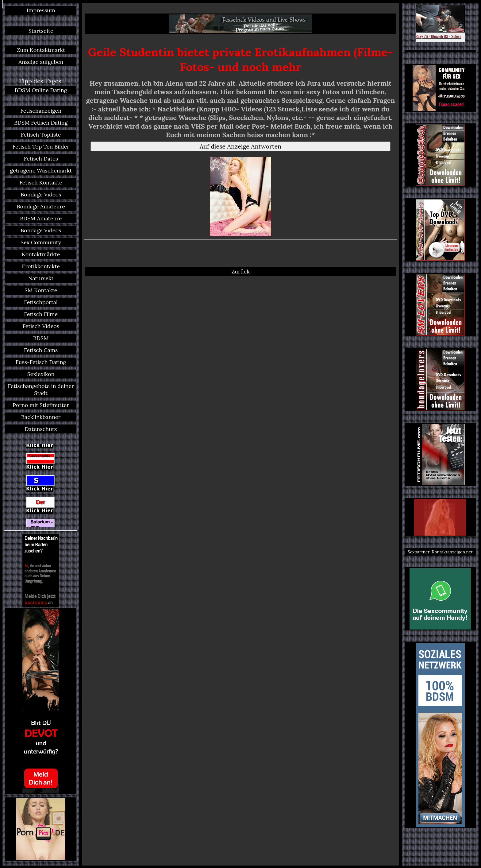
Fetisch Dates (41, 159)
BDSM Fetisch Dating (41, 123)
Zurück (240, 271)
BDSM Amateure (41, 218)
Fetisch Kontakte (41, 182)
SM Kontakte (41, 290)
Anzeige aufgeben (41, 62)
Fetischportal (41, 302)
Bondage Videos (41, 194)
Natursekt (41, 278)
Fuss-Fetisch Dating (41, 362)
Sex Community (41, 242)
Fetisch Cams (41, 350)
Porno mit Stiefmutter (41, 405)
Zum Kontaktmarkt (41, 50)
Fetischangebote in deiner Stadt (41, 389)
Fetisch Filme (41, 314)
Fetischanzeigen (41, 111)
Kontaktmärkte (41, 254)
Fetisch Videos (41, 326)
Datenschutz (41, 429)
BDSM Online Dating (41, 90)
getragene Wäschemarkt (41, 170)
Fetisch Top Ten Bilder (41, 147)
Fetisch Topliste (41, 135)
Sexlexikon (41, 374)
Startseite (41, 31)
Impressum (41, 10)
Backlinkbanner (41, 417)
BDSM (41, 338)
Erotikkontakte (41, 266)
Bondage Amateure (41, 206)
